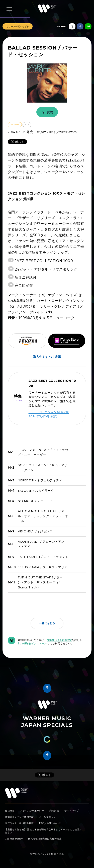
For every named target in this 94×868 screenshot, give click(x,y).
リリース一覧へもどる (18, 26)
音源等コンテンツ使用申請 (19, 817)
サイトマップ (72, 811)
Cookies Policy (14, 839)
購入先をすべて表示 (47, 357)
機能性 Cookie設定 (59, 640)
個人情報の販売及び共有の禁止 (45, 839)
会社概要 (10, 811)
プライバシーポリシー (32, 811)
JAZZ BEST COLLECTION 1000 (44, 261)
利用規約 (54, 811)
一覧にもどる (47, 623)
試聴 (47, 112)
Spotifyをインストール (32, 644)
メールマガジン (48, 817)
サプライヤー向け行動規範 (19, 823)
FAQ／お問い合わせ (50, 823)
